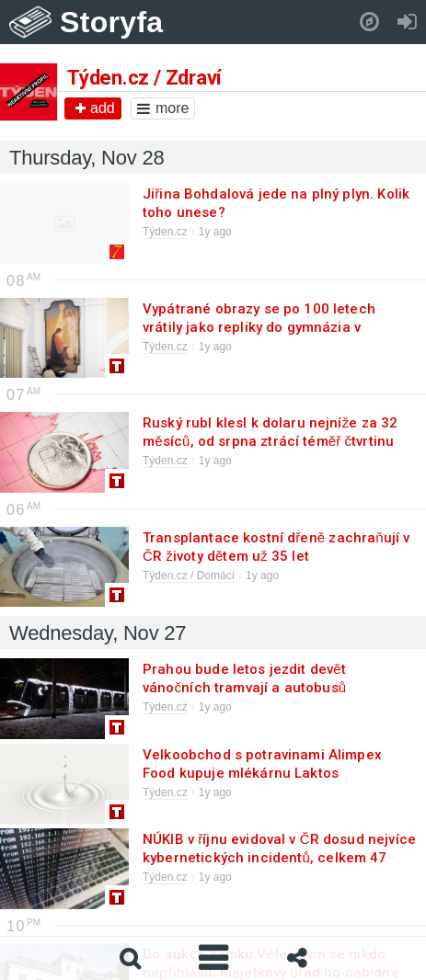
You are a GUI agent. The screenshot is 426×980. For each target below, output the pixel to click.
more (163, 108)
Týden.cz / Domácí (189, 575)
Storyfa (112, 22)
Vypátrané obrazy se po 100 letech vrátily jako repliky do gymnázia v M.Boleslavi (259, 327)
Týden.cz (165, 232)
